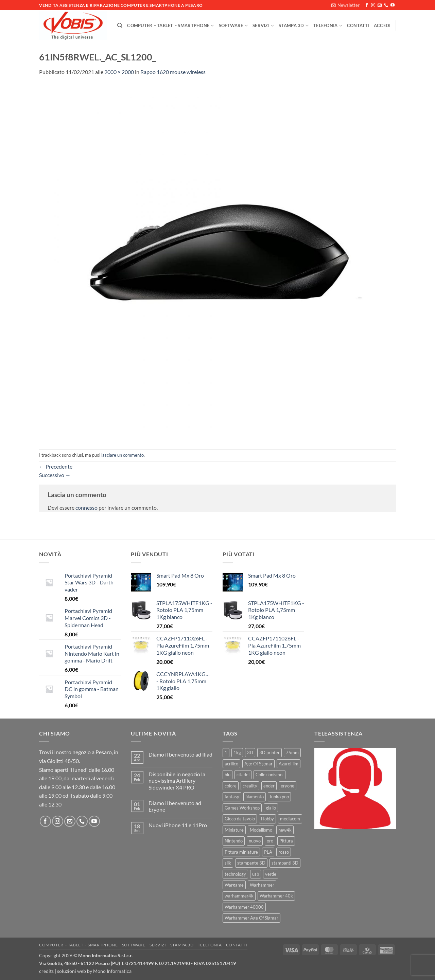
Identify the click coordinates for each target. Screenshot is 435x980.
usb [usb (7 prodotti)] (256, 874)
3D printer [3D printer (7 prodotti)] (269, 752)
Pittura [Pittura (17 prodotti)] (286, 841)
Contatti (358, 25)
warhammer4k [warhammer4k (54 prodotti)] (239, 896)
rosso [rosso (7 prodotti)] (284, 852)
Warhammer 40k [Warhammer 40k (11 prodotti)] (276, 896)
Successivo (55, 475)
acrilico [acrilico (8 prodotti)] (231, 764)
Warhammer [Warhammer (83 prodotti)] (262, 885)
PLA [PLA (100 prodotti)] (268, 852)
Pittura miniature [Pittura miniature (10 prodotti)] (241, 852)
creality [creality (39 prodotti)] (250, 786)
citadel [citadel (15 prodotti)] (243, 775)
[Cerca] (120, 25)
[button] (345, 5)
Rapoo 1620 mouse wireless (173, 72)
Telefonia (328, 26)
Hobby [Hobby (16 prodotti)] (267, 819)
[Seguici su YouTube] (393, 5)
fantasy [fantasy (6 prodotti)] (232, 797)
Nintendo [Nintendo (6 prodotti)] (234, 841)
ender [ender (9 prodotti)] (269, 786)
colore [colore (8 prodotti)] (231, 786)
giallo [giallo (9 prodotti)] (271, 808)
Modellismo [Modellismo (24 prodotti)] (261, 830)
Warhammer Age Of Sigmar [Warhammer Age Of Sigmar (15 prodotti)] (251, 918)
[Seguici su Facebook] (367, 5)
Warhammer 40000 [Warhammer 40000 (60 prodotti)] (244, 907)
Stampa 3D (294, 26)
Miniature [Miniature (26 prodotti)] (234, 830)
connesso (86, 507)
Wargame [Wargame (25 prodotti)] (234, 885)
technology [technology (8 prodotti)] (235, 874)
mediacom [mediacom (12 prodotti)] (290, 819)
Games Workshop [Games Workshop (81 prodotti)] (242, 808)
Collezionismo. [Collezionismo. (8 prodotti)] (269, 775)
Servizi (263, 26)
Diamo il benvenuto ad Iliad (180, 754)
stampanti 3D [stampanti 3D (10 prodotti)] (285, 863)
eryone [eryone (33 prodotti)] (288, 786)
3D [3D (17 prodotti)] (250, 752)
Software (233, 26)
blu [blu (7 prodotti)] (228, 775)
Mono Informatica (112, 971)
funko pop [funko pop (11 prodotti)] (279, 797)
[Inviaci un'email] (380, 5)
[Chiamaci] (386, 5)
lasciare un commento (123, 455)
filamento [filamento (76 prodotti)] (255, 797)
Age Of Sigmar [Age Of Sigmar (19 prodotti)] (258, 764)
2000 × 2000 (119, 72)
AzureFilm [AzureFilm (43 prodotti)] (289, 764)
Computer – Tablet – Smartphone (170, 26)
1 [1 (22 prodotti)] (226, 752)
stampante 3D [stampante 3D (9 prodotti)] (251, 863)
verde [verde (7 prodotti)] (271, 874)
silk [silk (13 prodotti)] (228, 863)
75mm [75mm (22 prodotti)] (292, 752)
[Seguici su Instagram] (373, 5)
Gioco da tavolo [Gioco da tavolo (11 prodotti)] (240, 819)
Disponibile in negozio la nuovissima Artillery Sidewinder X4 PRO (177, 781)
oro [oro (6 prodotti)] (270, 841)
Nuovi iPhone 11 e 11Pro (178, 825)
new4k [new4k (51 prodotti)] (285, 830)
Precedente (56, 466)
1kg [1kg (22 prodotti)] (237, 752)
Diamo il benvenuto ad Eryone (175, 806)
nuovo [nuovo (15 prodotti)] (255, 841)
